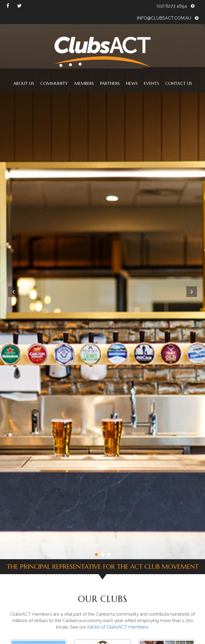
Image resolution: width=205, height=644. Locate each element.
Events (151, 83)
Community (54, 83)
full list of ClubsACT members (118, 627)
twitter (19, 6)
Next (192, 292)
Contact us (179, 83)
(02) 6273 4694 (176, 6)
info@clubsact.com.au (168, 18)
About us (24, 83)
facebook (8, 6)
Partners (110, 83)
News (132, 83)
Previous (13, 292)
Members (84, 83)
